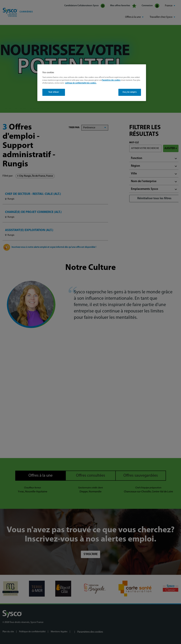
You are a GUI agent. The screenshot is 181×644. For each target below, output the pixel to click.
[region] (92, 83)
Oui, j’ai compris (130, 92)
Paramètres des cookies (111, 80)
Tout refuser (54, 92)
